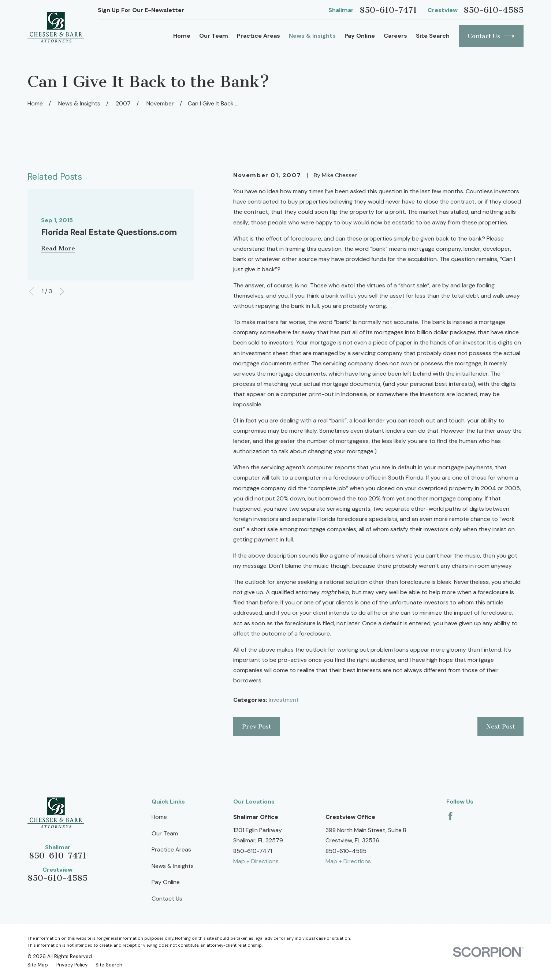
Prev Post (256, 726)
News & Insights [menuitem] (312, 36)
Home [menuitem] (182, 36)
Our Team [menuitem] (214, 36)
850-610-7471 (388, 10)
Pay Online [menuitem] (360, 36)
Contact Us (491, 36)
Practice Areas (171, 849)
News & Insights (173, 866)
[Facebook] (450, 816)
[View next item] (62, 291)
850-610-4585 (494, 10)
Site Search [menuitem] (433, 36)
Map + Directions (256, 861)
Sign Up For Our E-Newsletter (141, 10)
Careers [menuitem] (395, 36)
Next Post (500, 726)
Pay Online (166, 882)
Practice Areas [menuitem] (258, 36)
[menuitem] (38, 965)
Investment (284, 700)
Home (159, 817)
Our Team (165, 833)
